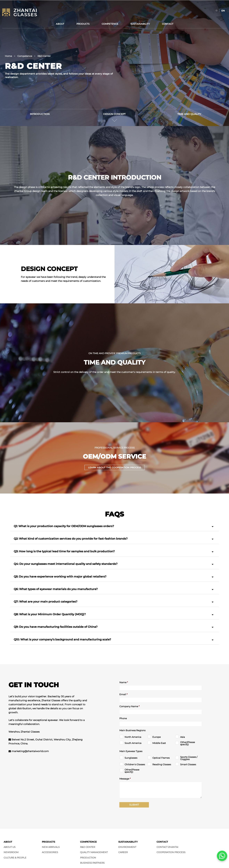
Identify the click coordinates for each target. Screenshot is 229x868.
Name (124, 682)
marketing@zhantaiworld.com (30, 751)
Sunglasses (131, 758)
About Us (10, 847)
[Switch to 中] (217, 11)
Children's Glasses (135, 764)
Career (123, 852)
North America (133, 737)
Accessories (50, 852)
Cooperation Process (171, 852)
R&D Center (88, 847)
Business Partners (92, 863)
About (60, 24)
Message (125, 779)
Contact (168, 24)
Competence (110, 24)
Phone (123, 718)
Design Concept (114, 114)
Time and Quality (189, 114)
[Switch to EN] (223, 11)
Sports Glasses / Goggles (189, 758)
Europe (157, 737)
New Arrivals (51, 847)
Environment (127, 847)
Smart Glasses (188, 764)
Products (83, 24)
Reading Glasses (162, 764)
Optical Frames (161, 758)
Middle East (159, 743)
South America (133, 743)
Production (88, 858)
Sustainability (140, 24)
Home (8, 56)
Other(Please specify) (188, 743)
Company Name (129, 706)
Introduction (40, 114)
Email (123, 694)
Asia (183, 737)
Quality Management (94, 852)
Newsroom (11, 852)
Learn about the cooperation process (115, 467)
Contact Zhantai (167, 847)
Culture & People (15, 858)
